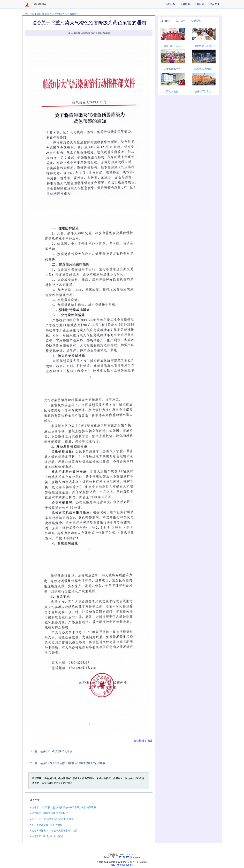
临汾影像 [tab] (196, 21)
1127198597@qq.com (128, 857)
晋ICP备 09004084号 (122, 865)
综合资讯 (214, 4)
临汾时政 (170, 4)
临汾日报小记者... (173, 46)
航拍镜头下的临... (204, 69)
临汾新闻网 (43, 14)
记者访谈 (185, 4)
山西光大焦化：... (173, 91)
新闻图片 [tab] (165, 21)
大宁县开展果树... (173, 69)
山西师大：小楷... (204, 46)
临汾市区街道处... (204, 91)
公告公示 (70, 14)
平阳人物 (200, 4)
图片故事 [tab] (181, 21)
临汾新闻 (57, 14)
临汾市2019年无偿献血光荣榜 (56, 751)
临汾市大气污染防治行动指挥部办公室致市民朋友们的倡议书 (73, 763)
